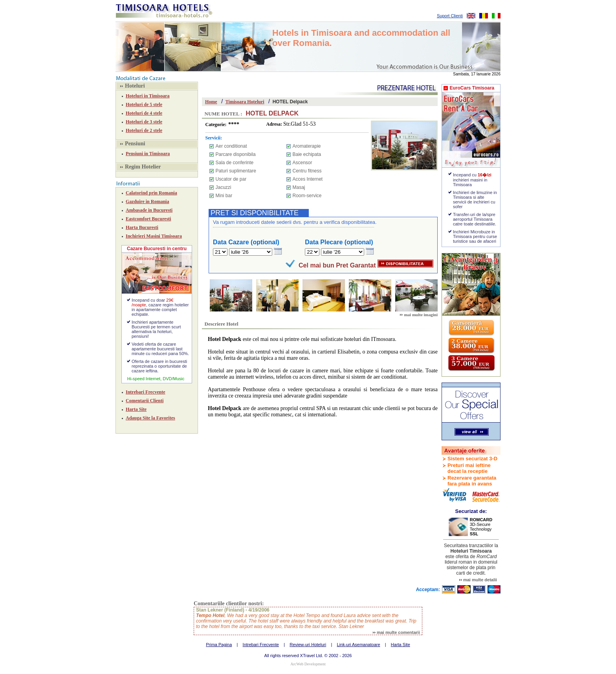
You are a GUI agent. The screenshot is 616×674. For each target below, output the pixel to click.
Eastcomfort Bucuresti (148, 219)
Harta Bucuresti (142, 227)
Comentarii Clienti (145, 401)
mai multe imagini (419, 315)
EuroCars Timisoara (472, 88)
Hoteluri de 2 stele (144, 130)
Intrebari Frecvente (146, 392)
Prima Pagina (219, 645)
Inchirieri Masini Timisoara (154, 236)
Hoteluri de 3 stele (144, 122)
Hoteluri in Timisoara (148, 96)
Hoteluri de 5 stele (144, 104)
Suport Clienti (450, 16)
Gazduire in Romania (147, 201)
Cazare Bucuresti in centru (157, 249)
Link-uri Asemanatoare (358, 645)
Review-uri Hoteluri (308, 645)
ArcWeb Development (308, 664)
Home (211, 102)
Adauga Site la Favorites (150, 418)
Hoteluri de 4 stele (144, 113)
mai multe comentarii (396, 632)
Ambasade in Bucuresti (149, 210)
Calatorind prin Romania (151, 193)
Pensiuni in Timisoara (148, 154)
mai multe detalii (478, 580)
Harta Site (136, 409)
